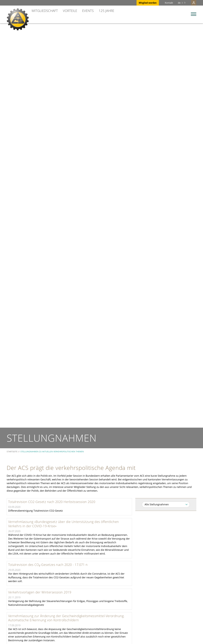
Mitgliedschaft (45, 11)
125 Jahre (106, 11)
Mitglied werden (142, 3)
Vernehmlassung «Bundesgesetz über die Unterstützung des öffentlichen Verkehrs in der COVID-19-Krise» (64, 524)
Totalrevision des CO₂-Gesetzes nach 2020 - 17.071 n (48, 565)
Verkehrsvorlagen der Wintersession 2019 (40, 592)
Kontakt (163, 3)
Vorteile (70, 11)
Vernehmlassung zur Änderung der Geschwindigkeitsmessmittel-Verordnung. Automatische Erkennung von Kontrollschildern (66, 618)
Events (88, 11)
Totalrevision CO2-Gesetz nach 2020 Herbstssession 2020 (52, 502)
